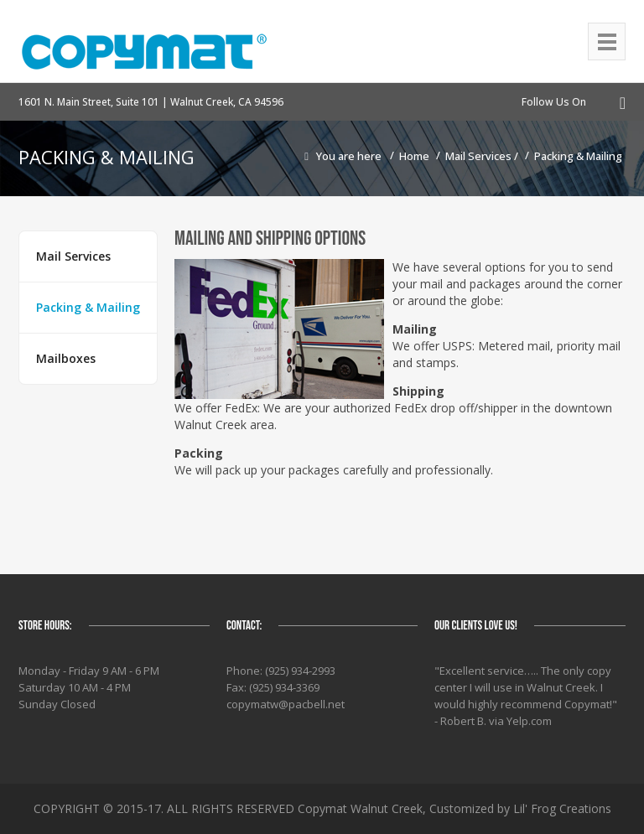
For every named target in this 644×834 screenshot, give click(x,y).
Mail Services (480, 156)
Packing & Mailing (578, 156)
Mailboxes (66, 358)
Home (414, 156)
